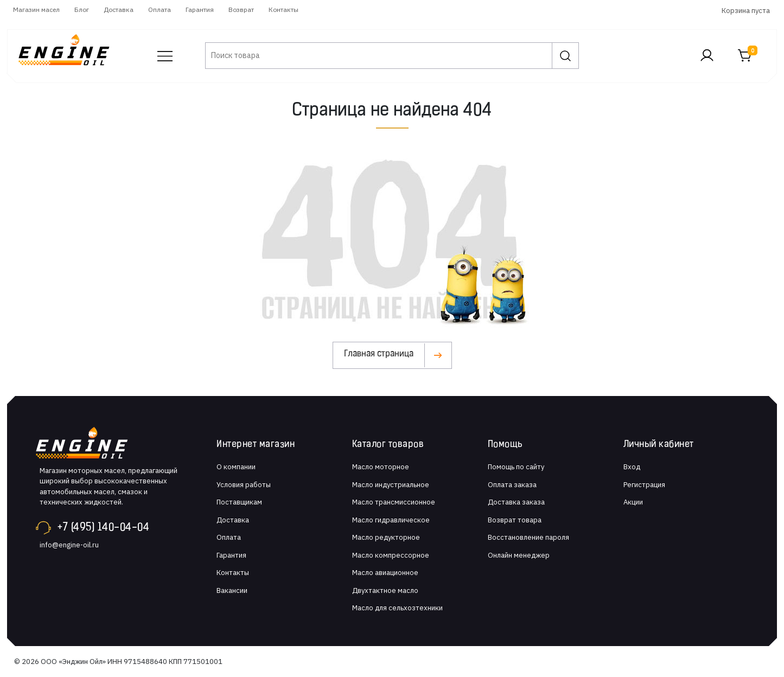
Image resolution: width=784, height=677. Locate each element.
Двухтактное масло (385, 590)
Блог (82, 9)
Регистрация (644, 485)
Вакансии (232, 590)
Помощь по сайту (516, 467)
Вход (632, 467)
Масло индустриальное (391, 485)
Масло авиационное (385, 573)
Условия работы (244, 485)
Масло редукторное (386, 537)
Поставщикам (239, 502)
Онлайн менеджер (519, 555)
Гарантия (200, 9)
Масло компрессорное (391, 555)
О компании (236, 467)
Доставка (119, 9)
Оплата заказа (512, 485)
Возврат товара (515, 520)
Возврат (241, 9)
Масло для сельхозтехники (397, 608)
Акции (633, 502)
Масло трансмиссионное (394, 502)
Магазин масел (36, 9)
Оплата (160, 9)
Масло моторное (381, 467)
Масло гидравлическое (391, 520)
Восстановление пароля (528, 537)
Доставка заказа (516, 502)
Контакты (283, 9)
